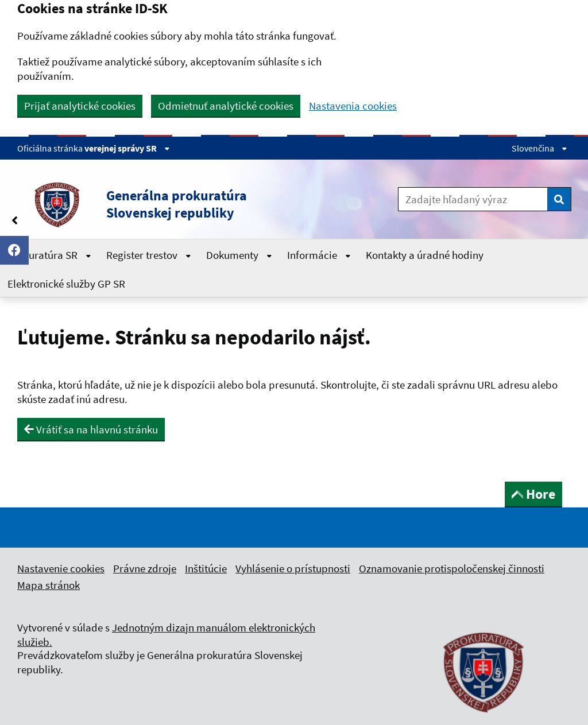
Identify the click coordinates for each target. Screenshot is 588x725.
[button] (179, 204)
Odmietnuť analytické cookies (226, 106)
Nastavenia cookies (353, 106)
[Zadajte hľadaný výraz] (473, 199)
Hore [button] (533, 494)
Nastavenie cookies (61, 568)
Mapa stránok (49, 585)
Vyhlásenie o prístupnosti (293, 568)
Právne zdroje (145, 568)
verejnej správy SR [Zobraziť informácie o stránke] (127, 148)
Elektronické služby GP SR (66, 284)
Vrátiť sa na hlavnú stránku (91, 429)
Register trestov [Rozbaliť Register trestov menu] (149, 255)
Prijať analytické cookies (80, 106)
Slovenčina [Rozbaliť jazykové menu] (539, 148)
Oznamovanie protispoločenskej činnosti (452, 568)
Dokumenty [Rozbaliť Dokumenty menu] (239, 255)
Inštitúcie (206, 568)
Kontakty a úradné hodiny (425, 255)
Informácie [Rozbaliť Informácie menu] (319, 255)
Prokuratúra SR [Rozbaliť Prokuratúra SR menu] (49, 255)
